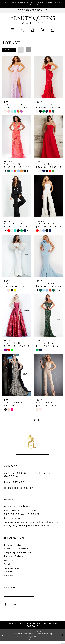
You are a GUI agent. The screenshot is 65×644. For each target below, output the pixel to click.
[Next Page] (39, 421)
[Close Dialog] (3, 638)
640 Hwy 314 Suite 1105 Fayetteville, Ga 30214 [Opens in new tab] (30, 475)
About (8, 572)
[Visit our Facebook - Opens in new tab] (6, 606)
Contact (9, 576)
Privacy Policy (14, 546)
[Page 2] (35, 421)
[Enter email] (19, 596)
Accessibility (13, 561)
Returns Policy (14, 557)
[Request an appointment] (32, 11)
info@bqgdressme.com (19, 488)
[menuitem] (12, 30)
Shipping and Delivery (19, 553)
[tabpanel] (9, 172)
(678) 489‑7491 (15, 483)
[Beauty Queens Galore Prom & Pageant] (33, 21)
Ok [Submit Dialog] (62, 638)
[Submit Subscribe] (32, 596)
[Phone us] (23, 30)
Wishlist (9, 565)
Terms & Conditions (17, 549)
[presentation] (17, 78)
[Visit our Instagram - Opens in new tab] (17, 606)
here (37, 642)
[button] (12, 30)
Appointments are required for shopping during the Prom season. (32, 4)
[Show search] (43, 30)
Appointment (12, 569)
